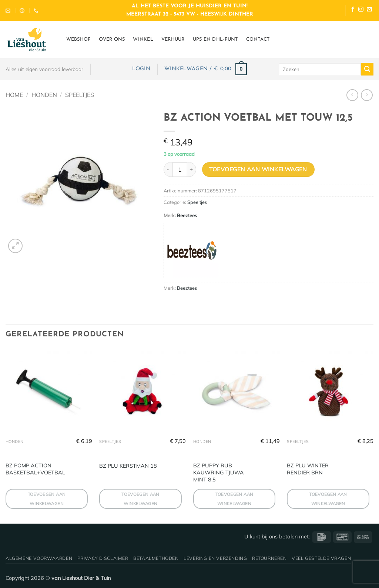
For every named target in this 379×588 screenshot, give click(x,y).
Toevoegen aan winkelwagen (258, 169)
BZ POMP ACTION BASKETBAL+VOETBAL (35, 469)
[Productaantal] (180, 169)
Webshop (79, 39)
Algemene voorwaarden (39, 558)
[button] (141, 69)
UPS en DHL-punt (215, 39)
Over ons (112, 39)
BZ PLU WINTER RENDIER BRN (308, 469)
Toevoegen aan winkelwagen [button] (47, 499)
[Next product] (352, 95)
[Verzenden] (367, 69)
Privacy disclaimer (103, 558)
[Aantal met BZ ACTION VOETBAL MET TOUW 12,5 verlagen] (168, 169)
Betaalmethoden (156, 558)
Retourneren (269, 558)
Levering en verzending (215, 558)
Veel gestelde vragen (321, 558)
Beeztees (187, 215)
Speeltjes (80, 95)
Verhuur (173, 39)
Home (14, 95)
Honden (44, 95)
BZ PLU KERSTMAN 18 (128, 466)
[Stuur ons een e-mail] (369, 10)
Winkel (143, 39)
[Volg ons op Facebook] (353, 10)
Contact (258, 39)
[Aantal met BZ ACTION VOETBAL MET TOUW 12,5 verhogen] (192, 169)
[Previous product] (367, 95)
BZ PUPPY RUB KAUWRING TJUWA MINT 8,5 (219, 472)
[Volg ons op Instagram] (361, 10)
